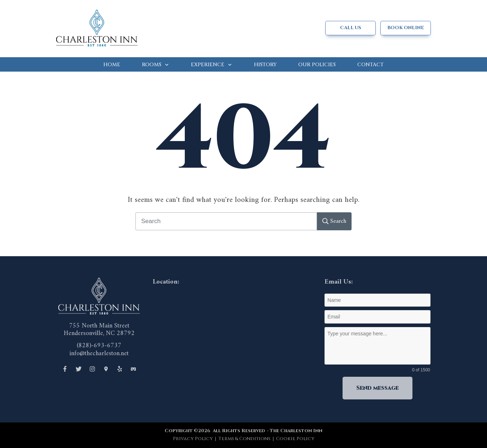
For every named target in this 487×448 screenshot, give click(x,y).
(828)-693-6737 (99, 346)
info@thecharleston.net (99, 354)
